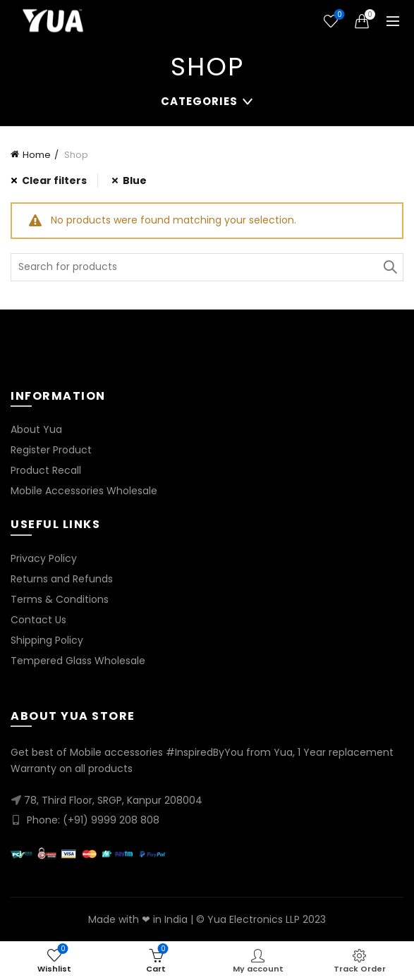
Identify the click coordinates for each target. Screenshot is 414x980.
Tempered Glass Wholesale (78, 661)
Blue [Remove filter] (135, 180)
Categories (199, 101)
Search (389, 267)
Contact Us (38, 620)
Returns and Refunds (62, 579)
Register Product (51, 450)
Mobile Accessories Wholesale (84, 491)
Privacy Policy (44, 558)
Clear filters (54, 180)
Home (37, 155)
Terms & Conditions (60, 599)
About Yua (36, 429)
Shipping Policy (47, 640)
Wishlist (338, 15)
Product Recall (46, 470)
